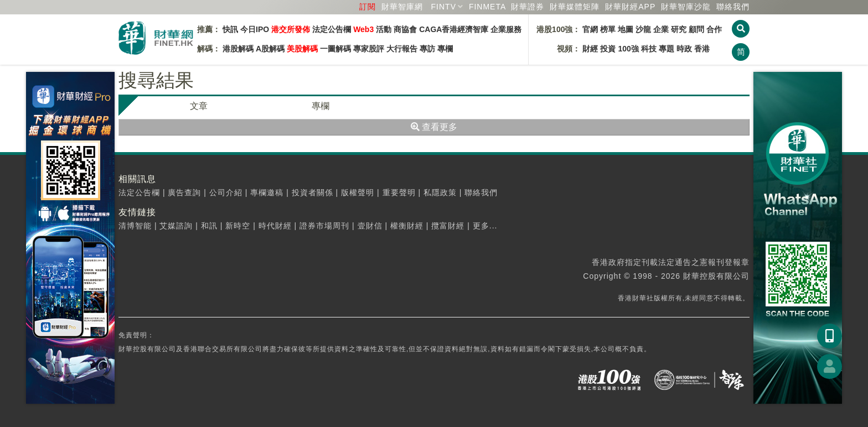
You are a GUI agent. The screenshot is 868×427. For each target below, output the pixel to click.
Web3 (363, 29)
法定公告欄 (332, 29)
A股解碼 (270, 49)
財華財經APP (630, 7)
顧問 (696, 29)
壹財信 (370, 226)
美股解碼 (302, 49)
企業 (661, 29)
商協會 (405, 29)
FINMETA (487, 7)
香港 (702, 49)
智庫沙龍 (686, 7)
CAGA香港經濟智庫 (454, 29)
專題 (666, 49)
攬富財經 (448, 226)
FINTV (444, 7)
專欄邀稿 (267, 192)
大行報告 (402, 49)
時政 (684, 49)
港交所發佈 (291, 29)
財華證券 (528, 7)
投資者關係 (312, 192)
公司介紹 (226, 192)
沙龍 (643, 29)
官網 (590, 29)
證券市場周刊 (324, 226)
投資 (608, 49)
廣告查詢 (184, 192)
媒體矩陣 (575, 7)
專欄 (445, 49)
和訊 (209, 226)
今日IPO (255, 29)
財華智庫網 (402, 7)
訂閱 (368, 7)
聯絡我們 (733, 7)
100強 (628, 49)
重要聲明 (399, 192)
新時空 (238, 226)
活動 (384, 29)
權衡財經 (407, 226)
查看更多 (434, 127)
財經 (590, 49)
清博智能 (135, 226)
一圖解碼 (335, 49)
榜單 (608, 29)
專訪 (427, 49)
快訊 (230, 29)
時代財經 (275, 226)
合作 (714, 29)
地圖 (626, 29)
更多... (485, 226)
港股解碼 (238, 49)
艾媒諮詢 (176, 226)
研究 (679, 29)
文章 (199, 106)
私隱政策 (440, 192)
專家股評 (369, 49)
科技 (649, 49)
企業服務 (506, 29)
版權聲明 (358, 192)
